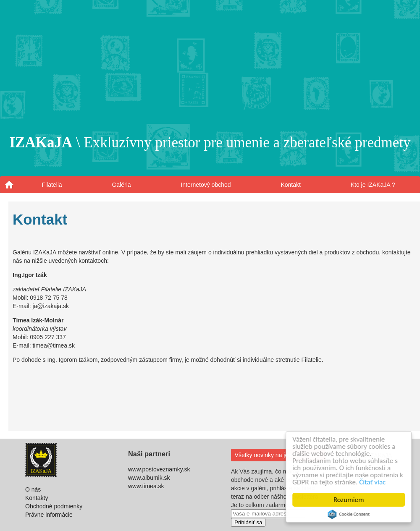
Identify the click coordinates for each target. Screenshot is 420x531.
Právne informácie (49, 515)
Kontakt (290, 185)
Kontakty (37, 498)
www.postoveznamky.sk (159, 469)
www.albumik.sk (149, 478)
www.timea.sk (146, 486)
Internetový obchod (206, 185)
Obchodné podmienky (54, 506)
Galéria (121, 185)
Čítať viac (373, 482)
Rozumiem (349, 500)
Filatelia (52, 185)
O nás (33, 489)
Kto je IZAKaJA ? (373, 185)
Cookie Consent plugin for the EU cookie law (349, 514)
